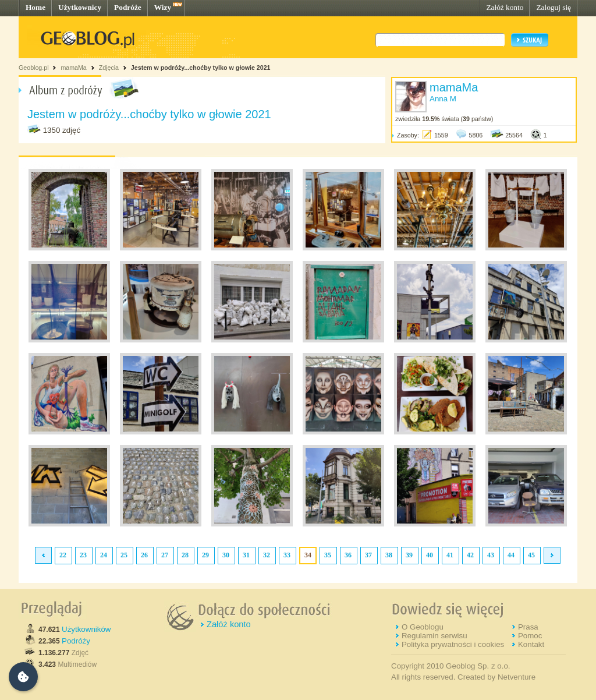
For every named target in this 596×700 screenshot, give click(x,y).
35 (328, 555)
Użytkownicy (80, 7)
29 (205, 555)
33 (287, 555)
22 (63, 555)
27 (165, 555)
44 (511, 555)
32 (267, 555)
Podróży (76, 641)
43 (491, 555)
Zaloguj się (554, 7)
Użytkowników (86, 629)
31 (246, 555)
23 (83, 555)
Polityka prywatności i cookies (453, 644)
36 (348, 555)
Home (36, 7)
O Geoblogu (423, 627)
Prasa (528, 627)
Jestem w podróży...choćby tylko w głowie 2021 (201, 68)
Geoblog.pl (34, 68)
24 (104, 555)
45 (531, 555)
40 (430, 555)
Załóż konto (505, 7)
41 (450, 555)
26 (144, 555)
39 (409, 555)
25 (124, 555)
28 (185, 555)
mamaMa (73, 68)
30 (226, 555)
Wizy (163, 7)
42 (470, 555)
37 (368, 555)
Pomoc (530, 636)
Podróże (128, 7)
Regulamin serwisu (434, 636)
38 (389, 555)
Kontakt (531, 644)
